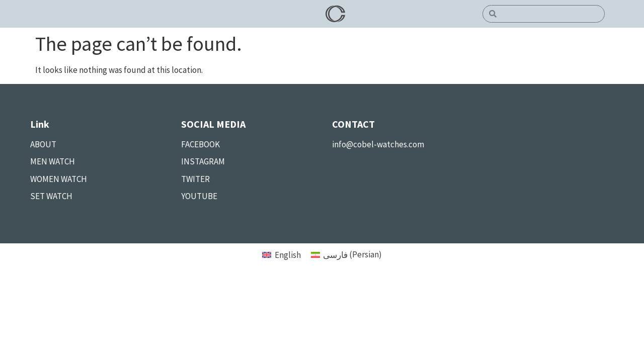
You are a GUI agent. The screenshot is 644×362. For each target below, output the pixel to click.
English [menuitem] (288, 255)
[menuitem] (281, 255)
